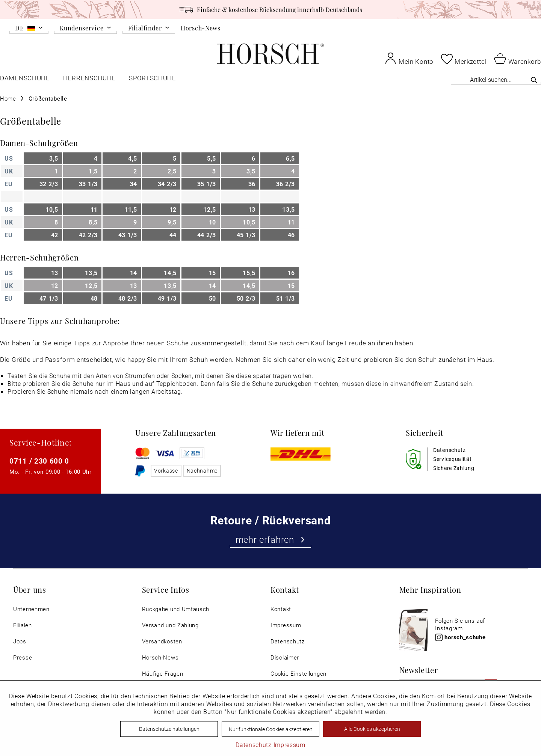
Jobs (20, 641)
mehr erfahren (271, 539)
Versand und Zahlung (170, 625)
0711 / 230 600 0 (39, 461)
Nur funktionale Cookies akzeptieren (271, 729)
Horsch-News (201, 28)
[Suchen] (534, 80)
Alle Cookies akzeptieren (372, 729)
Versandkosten (162, 641)
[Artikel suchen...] (496, 79)
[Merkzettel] (464, 59)
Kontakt (281, 609)
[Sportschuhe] (153, 80)
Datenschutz (288, 641)
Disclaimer (285, 657)
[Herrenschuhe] (89, 80)
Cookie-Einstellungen (298, 674)
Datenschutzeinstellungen (169, 729)
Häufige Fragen (163, 674)
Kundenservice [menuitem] (82, 28)
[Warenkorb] (518, 58)
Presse (23, 657)
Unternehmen (31, 609)
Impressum (286, 625)
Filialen (23, 625)
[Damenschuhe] (25, 80)
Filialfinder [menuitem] (145, 28)
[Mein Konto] (409, 58)
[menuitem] (29, 29)
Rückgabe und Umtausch (176, 609)
